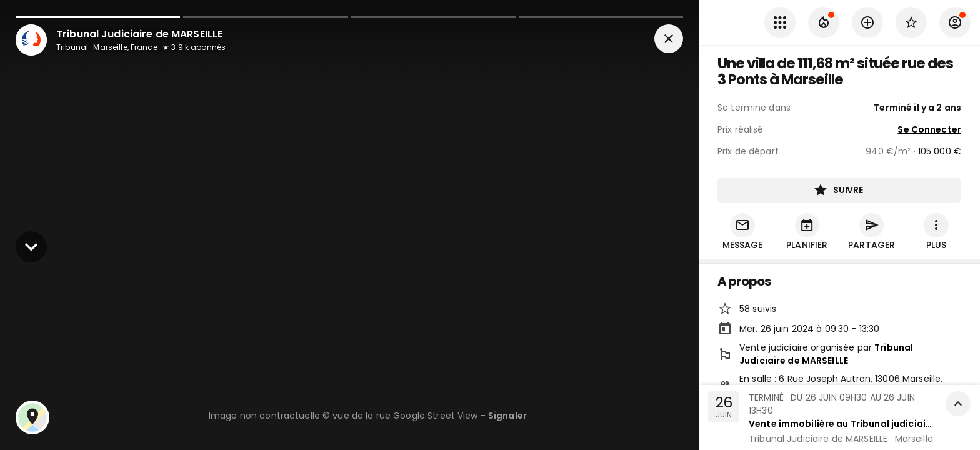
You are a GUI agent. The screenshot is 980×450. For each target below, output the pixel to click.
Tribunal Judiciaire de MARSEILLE (826, 355)
